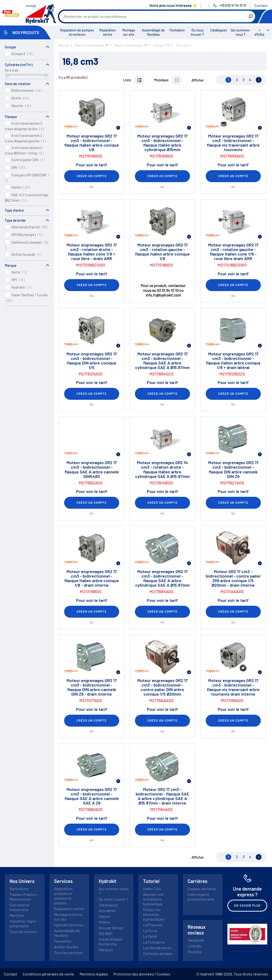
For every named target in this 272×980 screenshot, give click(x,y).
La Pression (153, 925)
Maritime (17, 915)
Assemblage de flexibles (153, 32)
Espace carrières (202, 889)
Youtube (195, 952)
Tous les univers (23, 931)
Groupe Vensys (111, 928)
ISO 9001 (106, 933)
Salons (104, 916)
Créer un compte (92, 176)
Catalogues (219, 30)
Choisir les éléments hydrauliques (154, 914)
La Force (150, 931)
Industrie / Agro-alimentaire (23, 923)
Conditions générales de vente (48, 974)
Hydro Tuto (152, 889)
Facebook (196, 940)
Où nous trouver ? (197, 32)
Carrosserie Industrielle (19, 907)
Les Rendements (157, 948)
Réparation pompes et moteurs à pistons (63, 896)
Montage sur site (129, 32)
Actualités (107, 911)
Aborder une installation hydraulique (154, 899)
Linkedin (195, 946)
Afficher (198, 80)
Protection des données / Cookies (142, 974)
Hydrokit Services (69, 925)
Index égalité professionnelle (201, 897)
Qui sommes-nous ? (241, 32)
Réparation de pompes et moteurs (77, 32)
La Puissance (154, 942)
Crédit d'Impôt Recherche (110, 942)
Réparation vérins (108, 32)
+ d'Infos (259, 32)
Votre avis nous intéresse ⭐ (173, 5)
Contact (261, 5)
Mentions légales (94, 974)
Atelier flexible (66, 947)
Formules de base (158, 953)
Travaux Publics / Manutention (24, 897)
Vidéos (104, 922)
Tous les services (69, 952)
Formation (177, 30)
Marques (106, 950)
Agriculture (19, 889)
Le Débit (150, 936)
